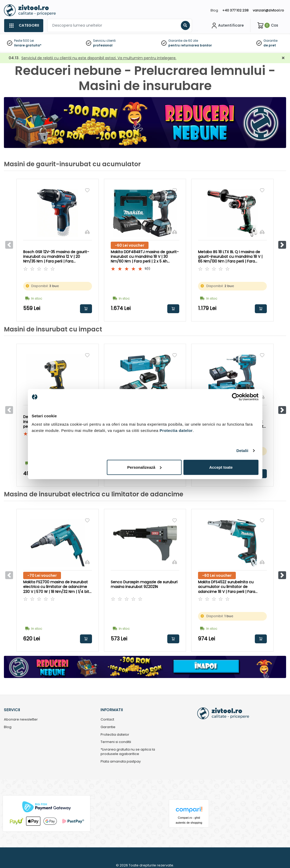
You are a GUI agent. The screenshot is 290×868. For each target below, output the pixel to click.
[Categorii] (24, 26)
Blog (214, 10)
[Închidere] (283, 58)
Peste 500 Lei (24, 41)
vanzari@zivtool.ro (268, 10)
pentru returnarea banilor (190, 45)
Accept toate (221, 467)
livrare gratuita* (28, 45)
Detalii (242, 451)
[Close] (167, 6)
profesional (103, 45)
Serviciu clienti (104, 41)
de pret (270, 45)
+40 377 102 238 (235, 10)
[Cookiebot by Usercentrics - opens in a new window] (236, 397)
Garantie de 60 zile (183, 41)
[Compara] (87, 232)
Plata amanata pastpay (121, 762)
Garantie (270, 41)
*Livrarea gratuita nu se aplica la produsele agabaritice (128, 752)
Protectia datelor (115, 735)
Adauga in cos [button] (86, 309)
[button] (282, 245)
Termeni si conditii (116, 742)
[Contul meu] (227, 26)
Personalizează (144, 467)
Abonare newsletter (21, 720)
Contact (107, 720)
